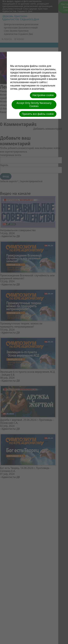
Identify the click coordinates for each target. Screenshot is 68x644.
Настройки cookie (43, 95)
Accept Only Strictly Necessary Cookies (34, 104)
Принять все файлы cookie (38, 114)
